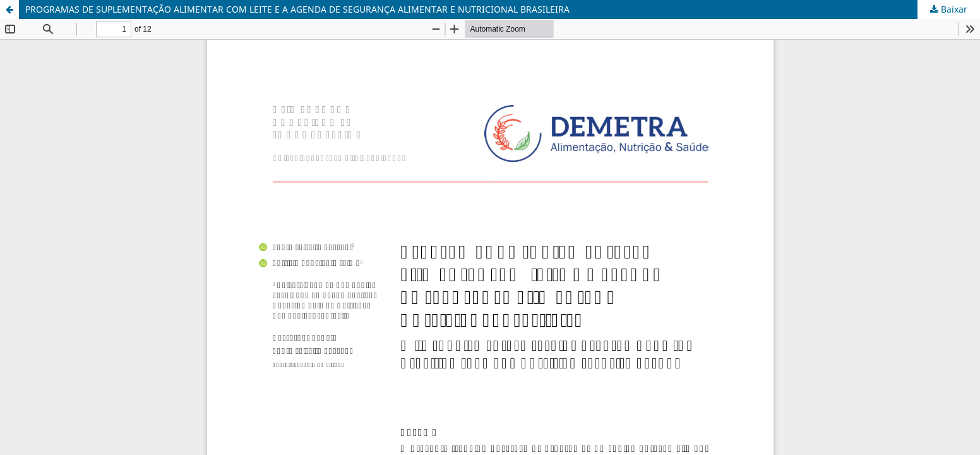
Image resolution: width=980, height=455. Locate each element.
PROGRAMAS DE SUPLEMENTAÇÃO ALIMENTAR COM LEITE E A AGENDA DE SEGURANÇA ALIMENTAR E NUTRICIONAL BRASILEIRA (297, 9)
